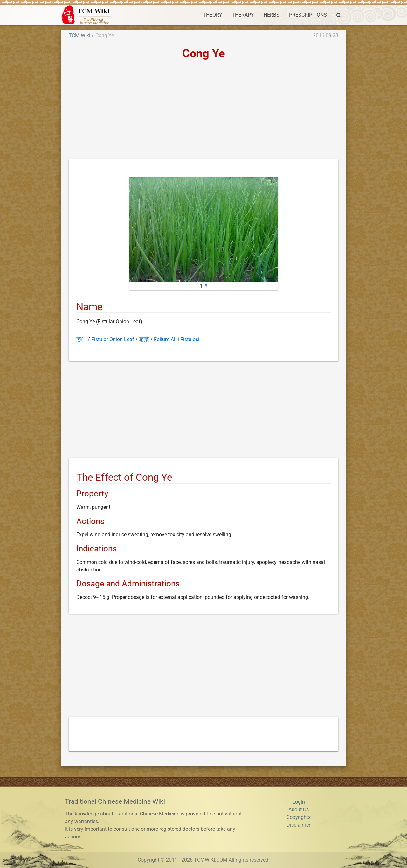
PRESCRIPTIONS (308, 15)
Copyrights (299, 817)
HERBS (272, 15)
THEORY (213, 15)
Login (299, 802)
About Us (299, 810)
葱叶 (81, 339)
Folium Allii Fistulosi (177, 339)
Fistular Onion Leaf (113, 339)
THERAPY (243, 15)
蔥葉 (144, 339)
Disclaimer (298, 825)
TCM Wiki (79, 35)
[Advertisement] (203, 112)
